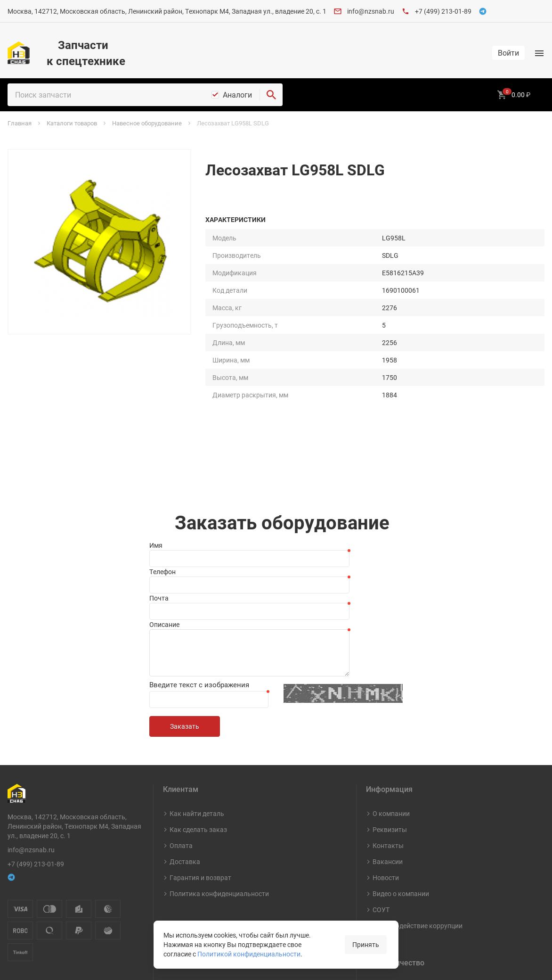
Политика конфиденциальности (219, 760)
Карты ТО (185, 853)
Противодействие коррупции (418, 792)
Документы (391, 853)
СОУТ (381, 776)
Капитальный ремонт (203, 917)
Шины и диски (191, 869)
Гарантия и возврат (200, 744)
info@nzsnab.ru (371, 11)
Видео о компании (401, 760)
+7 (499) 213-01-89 (443, 11)
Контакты (388, 712)
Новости (386, 744)
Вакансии (388, 728)
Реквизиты (390, 696)
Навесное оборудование (207, 901)
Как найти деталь (197, 679)
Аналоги (237, 95)
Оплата (181, 712)
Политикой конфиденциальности (249, 954)
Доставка (185, 728)
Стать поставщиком (404, 869)
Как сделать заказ (198, 696)
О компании (391, 679)
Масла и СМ (188, 885)
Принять (366, 944)
